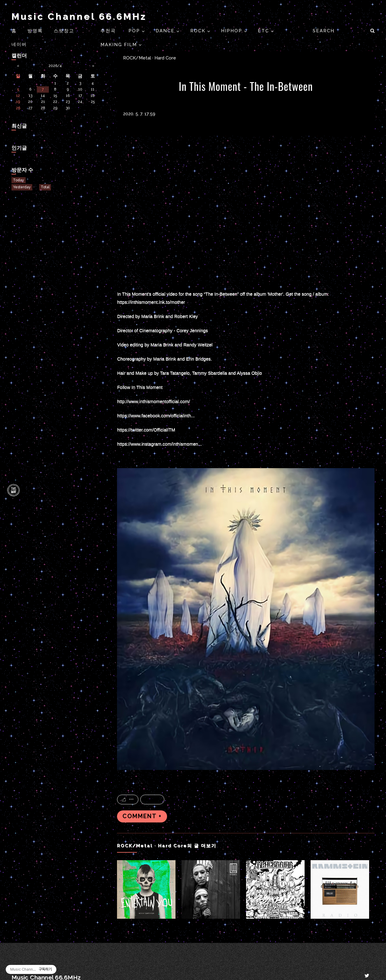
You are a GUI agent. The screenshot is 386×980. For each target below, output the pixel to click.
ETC (264, 31)
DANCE (166, 31)
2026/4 (55, 66)
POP (135, 31)
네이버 (19, 44)
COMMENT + (142, 816)
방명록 (35, 31)
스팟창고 (64, 31)
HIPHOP (233, 31)
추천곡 (109, 31)
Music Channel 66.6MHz (79, 16)
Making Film (120, 45)
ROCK (199, 31)
